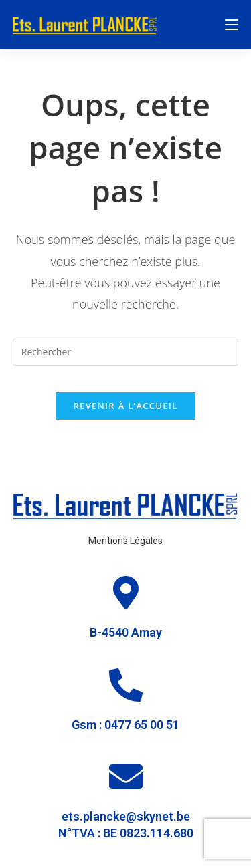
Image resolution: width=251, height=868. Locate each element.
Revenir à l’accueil (125, 406)
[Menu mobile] (232, 25)
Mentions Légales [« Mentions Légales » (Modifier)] (125, 541)
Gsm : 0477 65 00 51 (125, 725)
